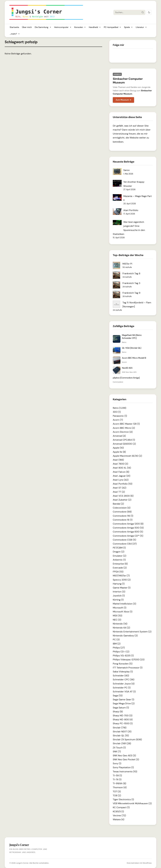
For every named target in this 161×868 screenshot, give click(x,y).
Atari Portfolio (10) (122, 484)
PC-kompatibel (112, 27)
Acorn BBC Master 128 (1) (126, 424)
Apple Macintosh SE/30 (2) (127, 456)
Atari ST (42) (119, 488)
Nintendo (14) (120, 624)
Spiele (128, 27)
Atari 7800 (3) (120, 464)
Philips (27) (119, 648)
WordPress (147, 863)
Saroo (127, 170)
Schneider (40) (121, 676)
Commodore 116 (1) (123, 516)
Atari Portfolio (131, 210)
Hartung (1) (119, 584)
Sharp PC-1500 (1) (123, 723)
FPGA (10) (118, 572)
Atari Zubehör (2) (122, 500)
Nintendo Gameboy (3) (125, 636)
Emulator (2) (119, 556)
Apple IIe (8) (119, 452)
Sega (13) (118, 696)
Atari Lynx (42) (121, 480)
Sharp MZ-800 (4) (123, 719)
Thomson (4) (120, 787)
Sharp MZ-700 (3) (123, 716)
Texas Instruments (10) (125, 772)
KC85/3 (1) (118, 811)
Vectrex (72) (119, 815)
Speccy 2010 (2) (122, 580)
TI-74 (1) (117, 779)
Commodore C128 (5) (124, 540)
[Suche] (127, 12)
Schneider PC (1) (122, 688)
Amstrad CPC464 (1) (124, 440)
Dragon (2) (119, 552)
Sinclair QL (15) (121, 736)
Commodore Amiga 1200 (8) (128, 524)
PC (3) (116, 640)
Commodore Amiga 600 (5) (128, 532)
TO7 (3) (117, 792)
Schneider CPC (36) (124, 680)
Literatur (141, 27)
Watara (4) (119, 819)
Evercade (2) (120, 568)
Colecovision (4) (122, 508)
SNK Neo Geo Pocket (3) (126, 759)
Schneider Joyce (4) (124, 684)
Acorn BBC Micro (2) (124, 428)
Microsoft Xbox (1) (123, 612)
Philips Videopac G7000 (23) (129, 660)
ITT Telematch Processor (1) (128, 668)
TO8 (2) (117, 795)
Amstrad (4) (119, 436)
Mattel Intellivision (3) (124, 604)
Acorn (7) (118, 420)
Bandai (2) (118, 504)
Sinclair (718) (120, 728)
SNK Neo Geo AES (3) (124, 755)
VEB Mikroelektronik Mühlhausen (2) (132, 803)
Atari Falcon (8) (121, 472)
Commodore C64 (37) (125, 544)
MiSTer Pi (127, 264)
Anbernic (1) (119, 560)
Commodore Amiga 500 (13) (128, 528)
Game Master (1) (122, 588)
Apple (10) (118, 448)
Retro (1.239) (119, 408)
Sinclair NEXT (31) (122, 732)
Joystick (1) (119, 596)
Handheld (95, 27)
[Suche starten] (143, 12)
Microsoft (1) (120, 608)
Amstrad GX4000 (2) (124, 444)
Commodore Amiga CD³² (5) (128, 536)
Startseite (14, 27)
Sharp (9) (118, 712)
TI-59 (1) (117, 775)
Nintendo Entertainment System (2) (132, 632)
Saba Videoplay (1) (123, 672)
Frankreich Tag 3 (131, 283)
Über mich (27, 27)
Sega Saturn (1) (121, 708)
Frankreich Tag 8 (131, 273)
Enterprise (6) (120, 564)
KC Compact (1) (121, 807)
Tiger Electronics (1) (123, 799)
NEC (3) (117, 620)
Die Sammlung (43, 27)
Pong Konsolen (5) (123, 664)
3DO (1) (117, 412)
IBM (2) (117, 644)
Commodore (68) (122, 512)
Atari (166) (118, 460)
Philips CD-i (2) (121, 652)
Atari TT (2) (119, 492)
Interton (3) (119, 592)
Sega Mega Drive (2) (124, 703)
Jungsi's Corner (22, 863)
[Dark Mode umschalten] (149, 12)
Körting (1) (118, 600)
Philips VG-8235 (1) (123, 656)
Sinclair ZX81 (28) (122, 743)
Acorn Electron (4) (123, 432)
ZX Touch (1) (119, 748)
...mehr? (15, 34)
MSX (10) (117, 616)
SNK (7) (117, 752)
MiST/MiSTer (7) (121, 576)
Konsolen (80, 27)
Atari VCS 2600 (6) (123, 496)
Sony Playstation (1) (123, 767)
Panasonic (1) (120, 416)
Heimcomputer (63, 27)
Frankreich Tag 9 (131, 293)
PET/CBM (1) (119, 548)
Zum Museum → (123, 100)
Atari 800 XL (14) (122, 468)
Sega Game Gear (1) (124, 699)
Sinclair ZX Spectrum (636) (127, 739)
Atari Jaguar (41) (122, 476)
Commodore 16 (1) (123, 520)
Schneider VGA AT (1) (124, 692)
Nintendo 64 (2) (121, 628)
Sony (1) (117, 763)
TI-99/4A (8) (119, 783)
